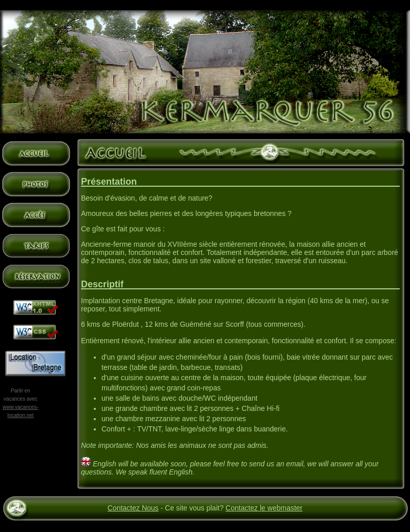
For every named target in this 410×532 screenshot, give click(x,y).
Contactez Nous (133, 508)
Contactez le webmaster (264, 508)
